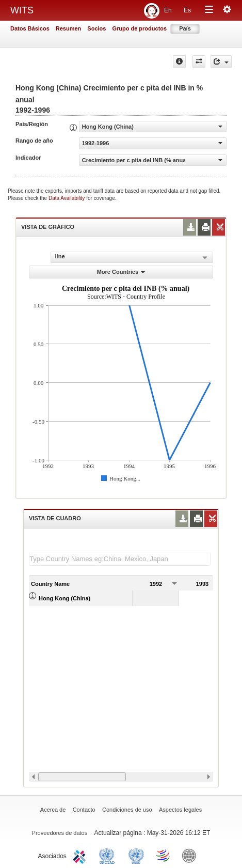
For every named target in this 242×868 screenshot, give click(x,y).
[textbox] (120, 559)
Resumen (69, 28)
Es (187, 10)
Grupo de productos (139, 28)
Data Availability (67, 198)
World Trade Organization (164, 855)
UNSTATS (136, 855)
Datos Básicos (30, 28)
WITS (22, 10)
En (168, 10)
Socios (96, 28)
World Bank (191, 855)
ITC (81, 855)
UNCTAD (109, 855)
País (185, 28)
